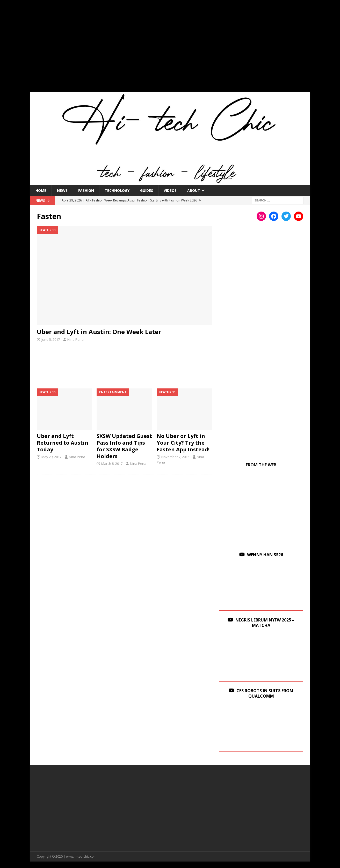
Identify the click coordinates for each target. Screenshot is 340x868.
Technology (117, 190)
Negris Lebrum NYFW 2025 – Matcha (265, 623)
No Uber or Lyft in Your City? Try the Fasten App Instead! (183, 443)
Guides (147, 190)
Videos (170, 190)
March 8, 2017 (112, 464)
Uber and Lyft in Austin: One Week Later (99, 332)
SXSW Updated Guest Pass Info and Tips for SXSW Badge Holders (124, 446)
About (194, 190)
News (62, 190)
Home (41, 190)
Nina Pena (75, 339)
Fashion (86, 190)
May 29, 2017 (51, 457)
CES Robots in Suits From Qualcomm (265, 693)
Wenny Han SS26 (265, 555)
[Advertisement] (170, 49)
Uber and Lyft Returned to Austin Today (63, 443)
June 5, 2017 (51, 339)
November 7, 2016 (175, 457)
